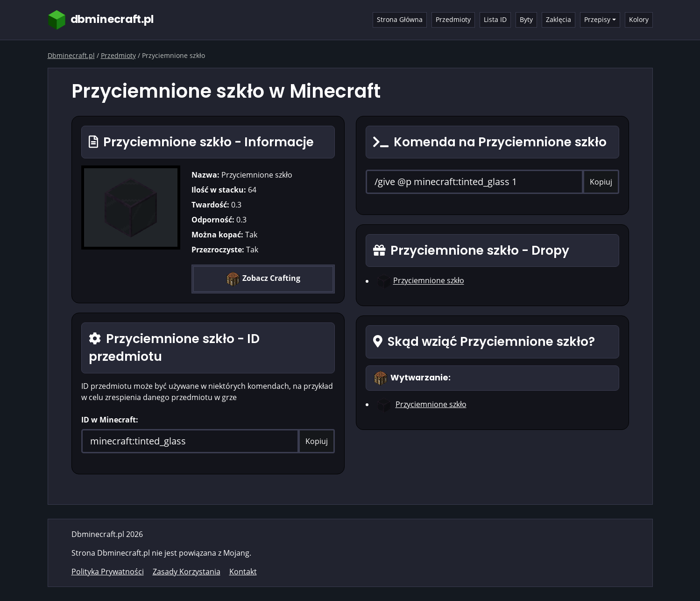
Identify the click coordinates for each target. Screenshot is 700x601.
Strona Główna (400, 19)
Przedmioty (453, 19)
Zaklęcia (559, 19)
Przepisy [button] (597, 19)
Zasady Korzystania (187, 572)
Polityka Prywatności (108, 572)
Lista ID (495, 19)
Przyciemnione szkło (429, 281)
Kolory (639, 19)
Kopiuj (317, 441)
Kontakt (243, 572)
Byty (526, 19)
